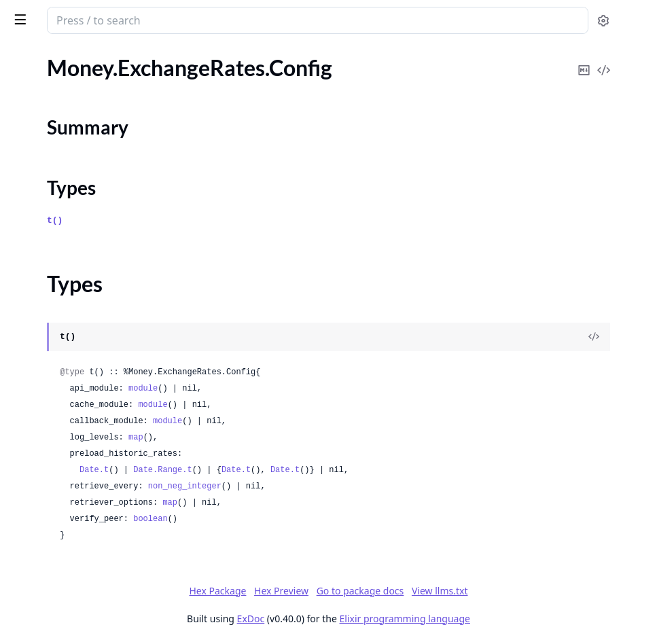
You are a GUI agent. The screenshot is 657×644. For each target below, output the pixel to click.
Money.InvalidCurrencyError (77, 545)
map (334, 437)
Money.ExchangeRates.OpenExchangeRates (96, 231)
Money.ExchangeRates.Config (79, 166)
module (341, 389)
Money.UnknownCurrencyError (84, 600)
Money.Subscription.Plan (68, 388)
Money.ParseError (52, 582)
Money (69, 15)
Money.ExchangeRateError (72, 472)
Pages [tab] (24, 58)
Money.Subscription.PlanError (80, 406)
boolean (348, 519)
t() (252, 220)
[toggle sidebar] (186, 19)
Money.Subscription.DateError (81, 351)
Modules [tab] (82, 58)
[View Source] (600, 337)
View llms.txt (542, 591)
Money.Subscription (56, 314)
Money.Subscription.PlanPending (87, 424)
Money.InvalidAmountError (74, 527)
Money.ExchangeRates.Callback (84, 148)
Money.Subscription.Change (75, 333)
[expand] (190, 77)
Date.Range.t (360, 470)
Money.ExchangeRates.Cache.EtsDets (96, 129)
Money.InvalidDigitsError (69, 563)
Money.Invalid (43, 508)
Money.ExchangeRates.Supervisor (89, 267)
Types (37, 206)
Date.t (292, 470)
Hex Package (319, 591)
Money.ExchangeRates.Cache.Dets (90, 93)
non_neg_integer (383, 486)
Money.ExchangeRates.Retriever (85, 249)
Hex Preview (383, 591)
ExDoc (353, 619)
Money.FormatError (56, 490)
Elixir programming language (507, 619)
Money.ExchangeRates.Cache (78, 74)
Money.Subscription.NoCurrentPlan (94, 369)
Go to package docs (462, 591)
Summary (46, 190)
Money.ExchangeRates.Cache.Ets (87, 111)
